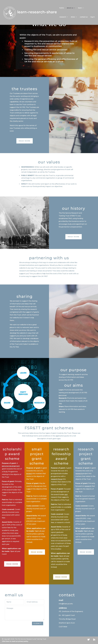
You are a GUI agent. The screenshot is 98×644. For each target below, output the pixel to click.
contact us (84, 17)
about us (70, 8)
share (73, 17)
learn (80, 8)
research (63, 17)
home (62, 8)
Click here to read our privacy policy (15, 641)
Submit (38, 623)
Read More (25, 141)
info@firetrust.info (66, 604)
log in (93, 17)
